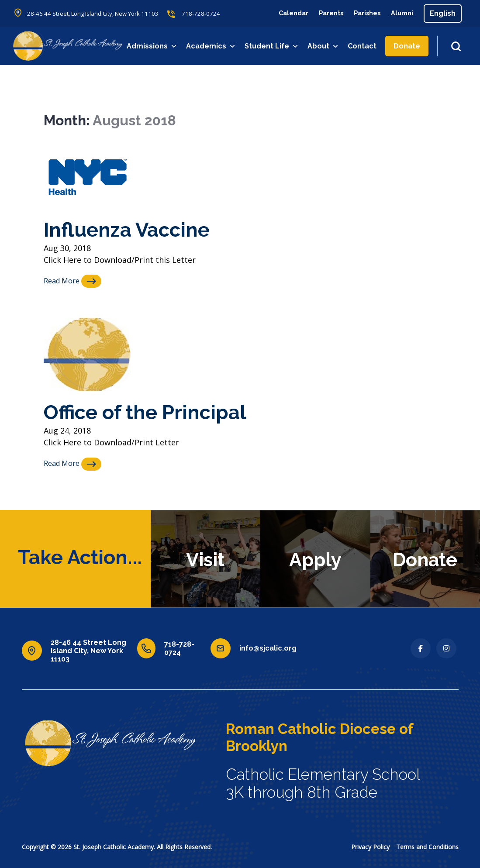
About (324, 46)
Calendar (282, 13)
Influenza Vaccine (133, 229)
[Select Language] (443, 14)
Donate (408, 46)
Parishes (363, 13)
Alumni (401, 13)
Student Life (273, 46)
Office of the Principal (153, 412)
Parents (323, 13)
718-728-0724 (212, 14)
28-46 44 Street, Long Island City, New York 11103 (98, 14)
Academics (212, 46)
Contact (363, 46)
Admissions (153, 46)
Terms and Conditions (427, 846)
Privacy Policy (370, 846)
